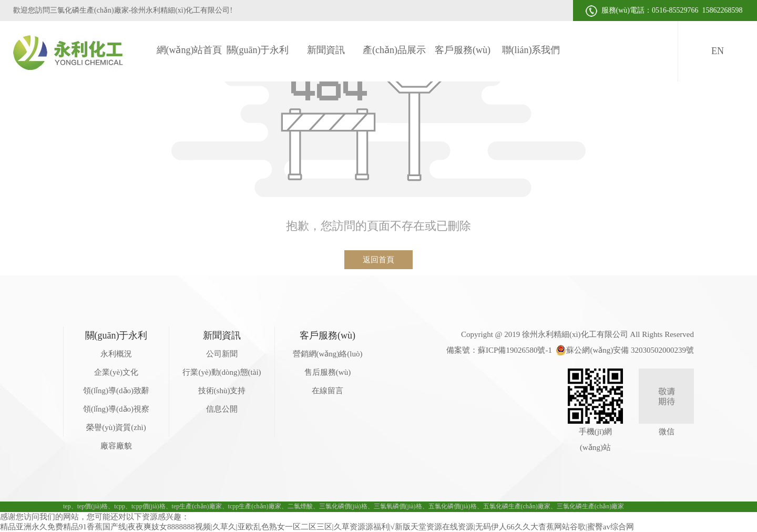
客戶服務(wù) (463, 50)
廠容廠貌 (116, 446)
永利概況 (116, 354)
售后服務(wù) (328, 372)
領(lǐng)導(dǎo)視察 (116, 409)
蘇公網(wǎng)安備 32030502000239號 (625, 350)
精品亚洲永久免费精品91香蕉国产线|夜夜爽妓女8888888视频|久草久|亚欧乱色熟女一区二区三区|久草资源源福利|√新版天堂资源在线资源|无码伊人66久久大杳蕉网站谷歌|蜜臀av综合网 (317, 527)
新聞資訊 (326, 50)
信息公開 (222, 409)
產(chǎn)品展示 (394, 50)
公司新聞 (222, 354)
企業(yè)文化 (116, 372)
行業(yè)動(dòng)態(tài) (222, 372)
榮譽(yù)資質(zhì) (116, 427)
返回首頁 (378, 260)
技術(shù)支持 (222, 391)
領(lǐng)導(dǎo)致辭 (116, 391)
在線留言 (328, 391)
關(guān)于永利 (258, 50)
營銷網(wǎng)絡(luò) (328, 354)
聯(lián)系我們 (531, 50)
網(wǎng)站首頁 (190, 50)
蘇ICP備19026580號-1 (515, 350)
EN (718, 51)
